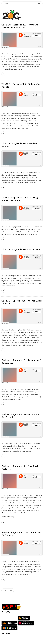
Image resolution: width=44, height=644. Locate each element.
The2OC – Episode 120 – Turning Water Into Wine (20, 199)
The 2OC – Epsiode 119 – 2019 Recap (21, 249)
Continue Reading (8, 517)
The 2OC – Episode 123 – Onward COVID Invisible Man (20, 26)
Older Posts (8, 590)
